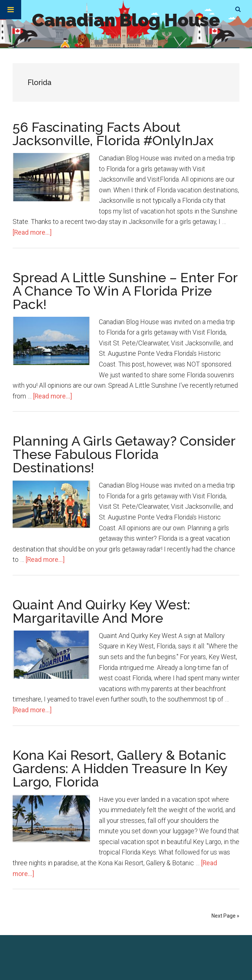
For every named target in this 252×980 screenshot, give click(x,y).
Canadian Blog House (126, 20)
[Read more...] (32, 232)
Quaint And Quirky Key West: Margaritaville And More (101, 611)
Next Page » (225, 916)
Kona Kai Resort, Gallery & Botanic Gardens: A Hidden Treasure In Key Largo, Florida (120, 768)
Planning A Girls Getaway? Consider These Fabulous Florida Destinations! (124, 454)
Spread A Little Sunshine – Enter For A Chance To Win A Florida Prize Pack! (125, 291)
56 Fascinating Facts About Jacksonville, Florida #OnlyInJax (113, 134)
